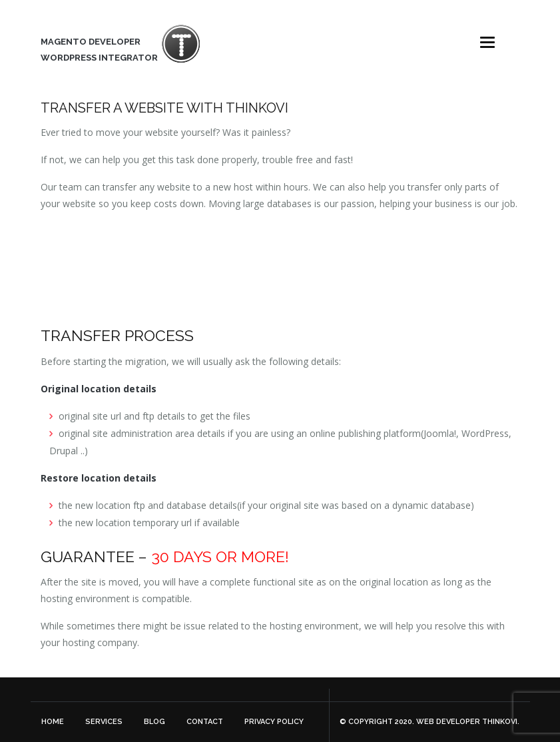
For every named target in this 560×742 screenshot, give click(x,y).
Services (104, 722)
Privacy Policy (274, 722)
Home (53, 722)
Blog (154, 722)
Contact (205, 722)
